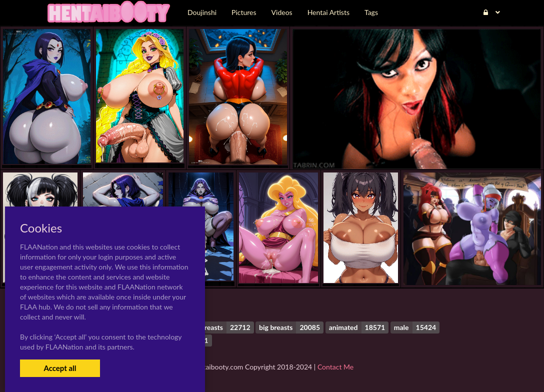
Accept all (60, 368)
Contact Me (335, 367)
